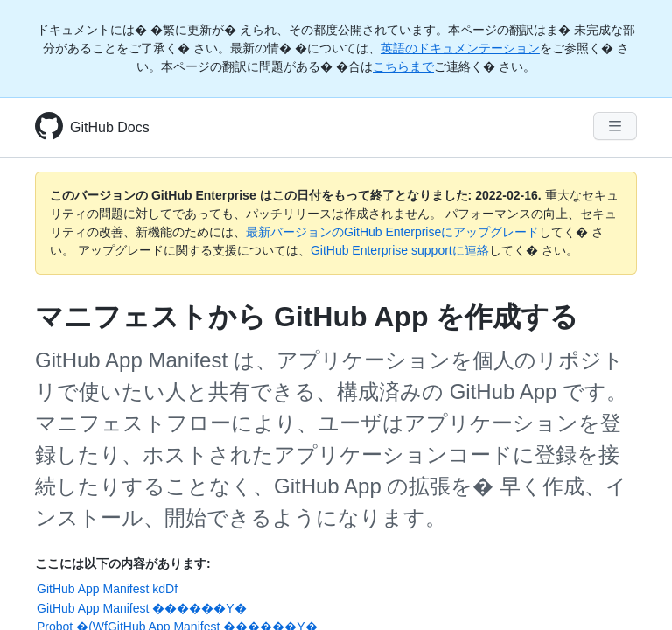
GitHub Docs (110, 127)
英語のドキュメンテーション (460, 48)
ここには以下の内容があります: (123, 563)
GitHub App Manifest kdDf (107, 589)
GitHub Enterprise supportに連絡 (400, 250)
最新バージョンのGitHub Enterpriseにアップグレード (392, 232)
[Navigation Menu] (615, 126)
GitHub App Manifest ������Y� (142, 608)
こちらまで (403, 66)
